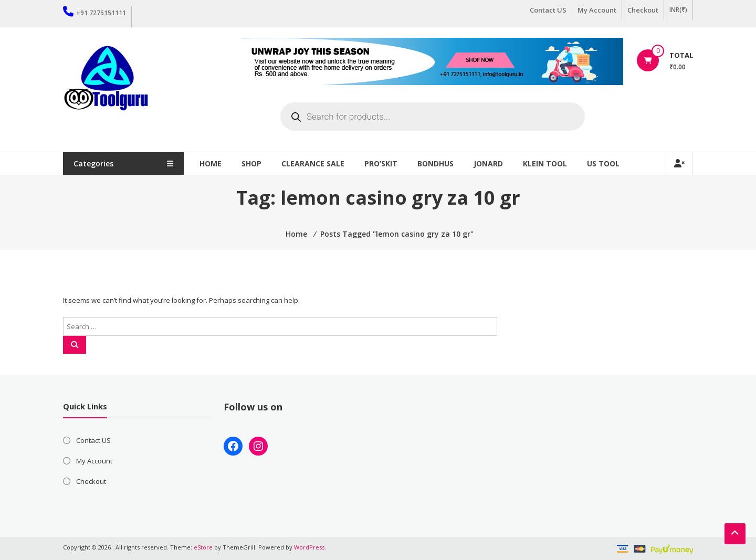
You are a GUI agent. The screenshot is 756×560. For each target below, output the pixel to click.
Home (211, 163)
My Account (597, 10)
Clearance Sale (313, 163)
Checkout (643, 10)
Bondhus (435, 163)
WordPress (309, 547)
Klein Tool (545, 163)
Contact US (548, 10)
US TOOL (603, 163)
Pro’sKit (381, 163)
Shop (251, 163)
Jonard (488, 163)
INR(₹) (678, 10)
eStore (203, 547)
